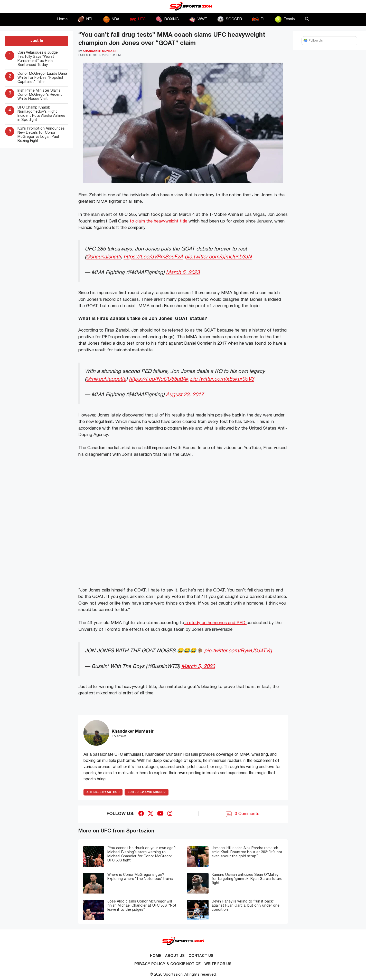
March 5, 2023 (183, 273)
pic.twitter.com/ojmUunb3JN (218, 257)
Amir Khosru (147, 792)
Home (62, 19)
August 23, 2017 (185, 395)
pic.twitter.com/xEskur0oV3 (222, 379)
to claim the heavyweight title (158, 221)
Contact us (201, 956)
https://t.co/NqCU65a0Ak (159, 379)
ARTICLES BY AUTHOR (103, 792)
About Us (175, 956)
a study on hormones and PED (215, 623)
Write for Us (218, 964)
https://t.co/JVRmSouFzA (153, 257)
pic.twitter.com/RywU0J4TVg (238, 651)
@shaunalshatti (103, 257)
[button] (307, 19)
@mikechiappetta (106, 379)
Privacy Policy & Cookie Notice (167, 964)
